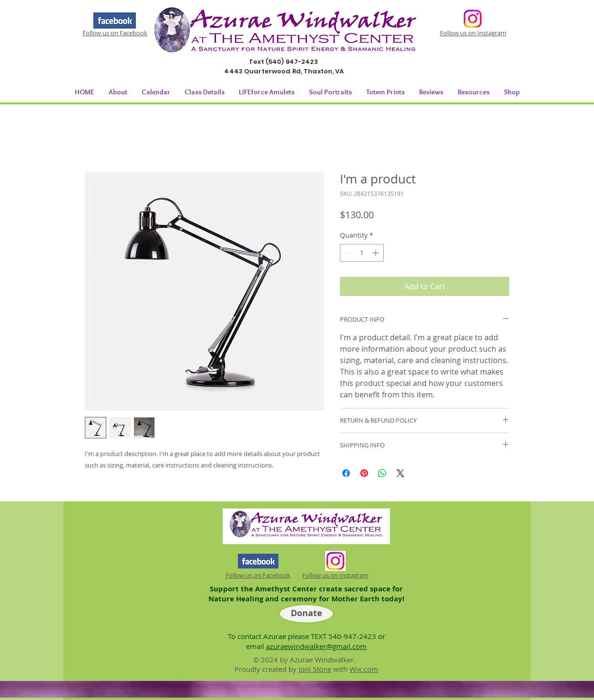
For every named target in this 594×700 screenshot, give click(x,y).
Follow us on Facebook (115, 33)
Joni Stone (315, 669)
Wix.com (364, 669)
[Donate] (306, 614)
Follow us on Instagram (473, 33)
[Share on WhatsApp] (382, 473)
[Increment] (376, 253)
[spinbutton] (362, 253)
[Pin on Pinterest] (364, 473)
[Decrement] (347, 253)
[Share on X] (400, 473)
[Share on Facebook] (346, 473)
